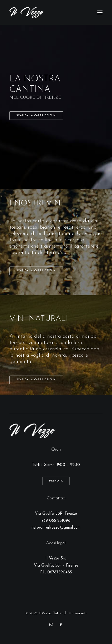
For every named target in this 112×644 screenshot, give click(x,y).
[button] (100, 12)
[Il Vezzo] (27, 12)
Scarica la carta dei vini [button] (36, 116)
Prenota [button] (56, 481)
